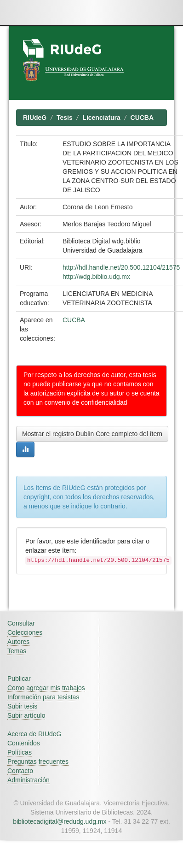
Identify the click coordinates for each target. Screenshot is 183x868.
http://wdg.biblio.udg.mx (96, 277)
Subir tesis (22, 706)
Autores (18, 642)
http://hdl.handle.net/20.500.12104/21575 (121, 267)
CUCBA (142, 118)
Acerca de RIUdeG (34, 734)
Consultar (21, 623)
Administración (29, 780)
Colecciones (25, 632)
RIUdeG (35, 118)
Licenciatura (101, 118)
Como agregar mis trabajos (46, 688)
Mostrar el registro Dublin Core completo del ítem (92, 434)
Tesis (65, 118)
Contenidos (24, 743)
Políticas (20, 752)
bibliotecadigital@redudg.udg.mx (60, 821)
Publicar (19, 679)
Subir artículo (26, 715)
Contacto (20, 771)
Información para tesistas (43, 697)
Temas (17, 651)
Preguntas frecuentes (38, 762)
